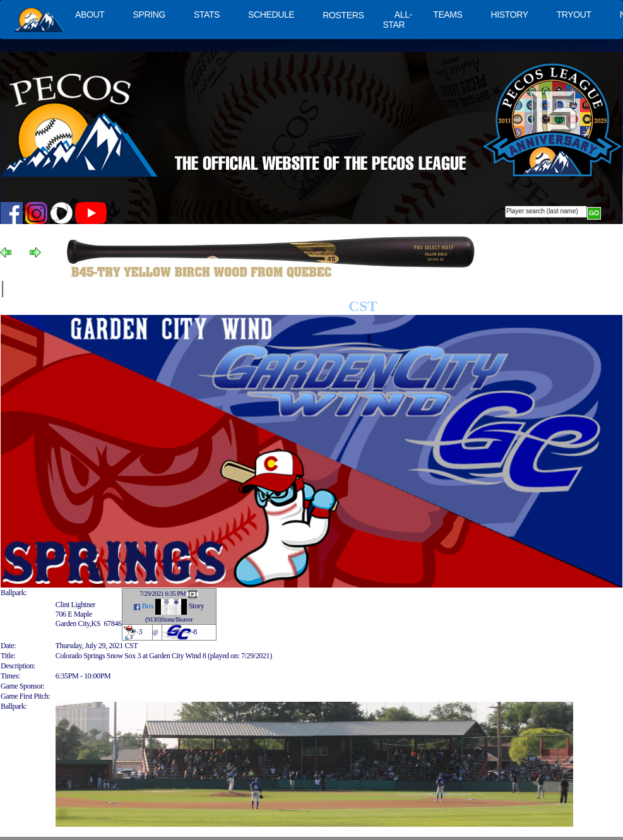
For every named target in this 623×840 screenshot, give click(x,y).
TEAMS (448, 15)
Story (196, 606)
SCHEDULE (271, 15)
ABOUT (90, 15)
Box (148, 606)
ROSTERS (343, 15)
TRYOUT (574, 15)
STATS (207, 15)
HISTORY (510, 15)
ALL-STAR (397, 20)
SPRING (149, 15)
